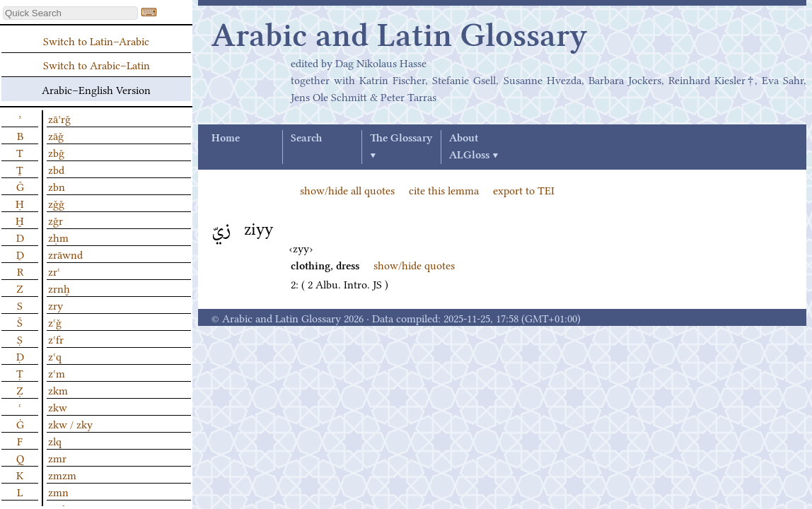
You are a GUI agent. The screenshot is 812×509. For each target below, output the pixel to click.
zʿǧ (55, 322)
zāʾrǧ (59, 118)
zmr (57, 457)
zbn (57, 186)
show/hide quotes (414, 264)
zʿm (57, 373)
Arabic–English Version (96, 89)
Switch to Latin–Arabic (96, 40)
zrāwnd (65, 254)
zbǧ (56, 152)
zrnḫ (59, 288)
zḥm (58, 237)
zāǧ (56, 135)
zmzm (62, 474)
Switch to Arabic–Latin (97, 64)
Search (306, 139)
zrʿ (54, 271)
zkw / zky (70, 423)
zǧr (56, 220)
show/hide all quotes (347, 189)
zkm (58, 390)
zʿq (55, 356)
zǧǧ (56, 203)
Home (226, 139)
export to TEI (524, 189)
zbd (56, 169)
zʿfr (56, 339)
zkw (58, 406)
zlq (55, 440)
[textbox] (70, 13)
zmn (58, 491)
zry (56, 305)
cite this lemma (444, 189)
